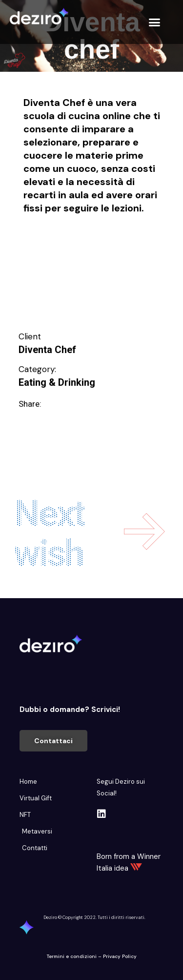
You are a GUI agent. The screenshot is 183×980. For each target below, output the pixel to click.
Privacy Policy (120, 956)
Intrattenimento (52, 259)
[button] (155, 22)
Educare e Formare (60, 243)
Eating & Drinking (57, 382)
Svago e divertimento (65, 292)
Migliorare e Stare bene (69, 275)
